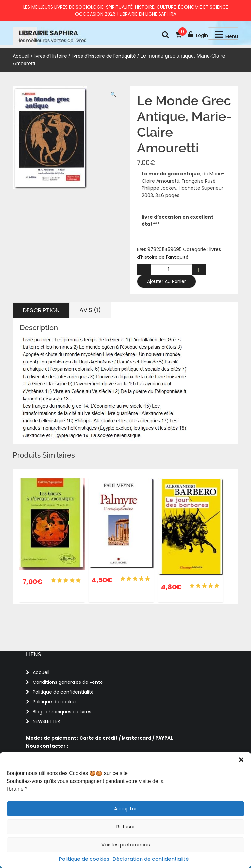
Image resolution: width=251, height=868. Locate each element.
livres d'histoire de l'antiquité (104, 56)
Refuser (126, 827)
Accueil (21, 56)
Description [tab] (41, 310)
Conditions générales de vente (68, 682)
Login (198, 35)
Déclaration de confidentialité (151, 859)
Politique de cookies (84, 859)
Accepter (125, 809)
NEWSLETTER (46, 721)
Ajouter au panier (167, 281)
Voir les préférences (126, 845)
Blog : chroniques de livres (62, 712)
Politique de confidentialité (63, 692)
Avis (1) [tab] (90, 310)
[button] (241, 760)
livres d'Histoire (50, 56)
